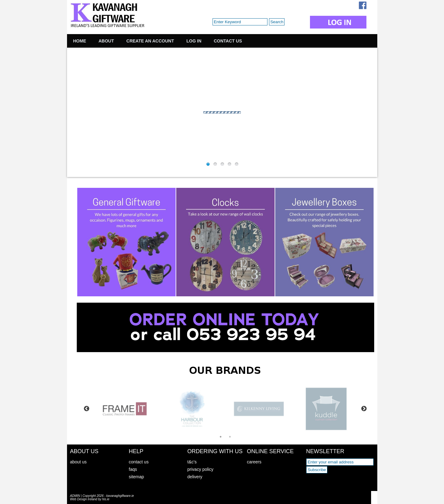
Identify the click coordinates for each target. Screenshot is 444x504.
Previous (87, 409)
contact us (139, 462)
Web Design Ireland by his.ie (90, 499)
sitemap (136, 477)
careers (254, 462)
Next (364, 409)
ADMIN (75, 496)
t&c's (192, 462)
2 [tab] (230, 437)
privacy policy (200, 469)
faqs (133, 469)
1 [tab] (221, 437)
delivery (195, 477)
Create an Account (150, 41)
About (106, 41)
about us (78, 462)
